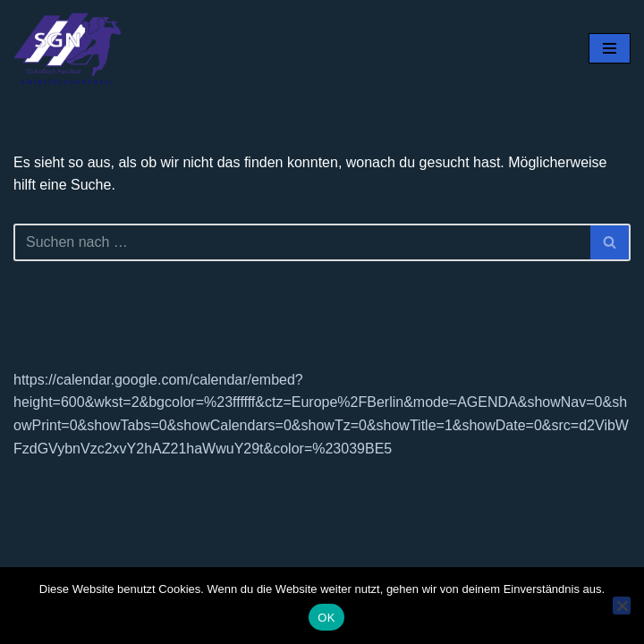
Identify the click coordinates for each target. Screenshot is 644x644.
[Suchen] (302, 242)
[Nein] (622, 606)
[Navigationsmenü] (610, 48)
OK (326, 618)
